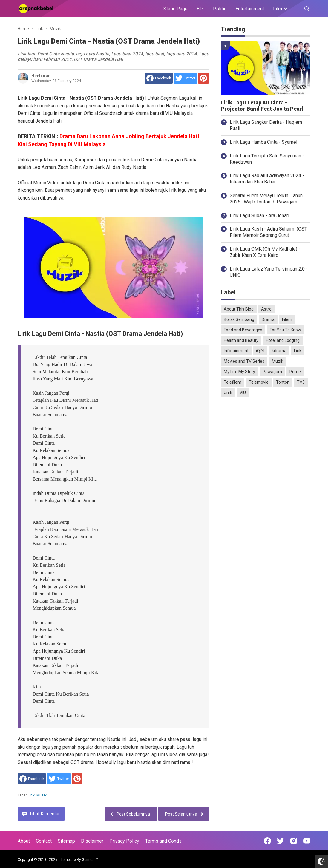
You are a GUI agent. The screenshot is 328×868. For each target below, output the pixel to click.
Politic (220, 9)
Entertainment (250, 9)
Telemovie (259, 382)
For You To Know (285, 330)
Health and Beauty (241, 340)
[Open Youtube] (307, 841)
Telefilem (233, 382)
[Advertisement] (266, 443)
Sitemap (66, 841)
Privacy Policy (124, 841)
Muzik (42, 795)
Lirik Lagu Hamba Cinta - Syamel (263, 142)
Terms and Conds (163, 841)
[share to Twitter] (185, 78)
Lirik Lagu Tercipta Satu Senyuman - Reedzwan (267, 159)
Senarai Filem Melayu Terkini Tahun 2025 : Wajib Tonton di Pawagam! (266, 199)
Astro (266, 309)
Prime (295, 372)
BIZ (200, 9)
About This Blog (239, 309)
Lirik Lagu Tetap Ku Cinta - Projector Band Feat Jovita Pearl (262, 106)
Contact (44, 841)
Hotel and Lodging (283, 340)
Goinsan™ (90, 860)
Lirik (31, 795)
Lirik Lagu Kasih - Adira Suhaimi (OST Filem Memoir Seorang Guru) (268, 232)
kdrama (279, 351)
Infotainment (236, 351)
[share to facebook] (159, 78)
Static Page (176, 9)
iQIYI (260, 351)
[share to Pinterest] (203, 78)
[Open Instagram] (294, 841)
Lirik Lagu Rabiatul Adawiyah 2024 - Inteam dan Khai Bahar (267, 179)
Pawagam (272, 372)
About (24, 841)
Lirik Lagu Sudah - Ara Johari (259, 216)
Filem (287, 319)
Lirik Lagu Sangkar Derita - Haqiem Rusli (266, 125)
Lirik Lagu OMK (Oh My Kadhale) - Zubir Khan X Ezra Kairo (265, 252)
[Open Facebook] (267, 841)
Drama (268, 319)
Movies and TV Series (244, 361)
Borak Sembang (239, 319)
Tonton (283, 382)
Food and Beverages (243, 330)
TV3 (301, 382)
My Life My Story (239, 372)
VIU (243, 393)
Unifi (228, 393)
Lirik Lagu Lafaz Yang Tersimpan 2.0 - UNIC (269, 272)
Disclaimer (92, 841)
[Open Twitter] (281, 841)
